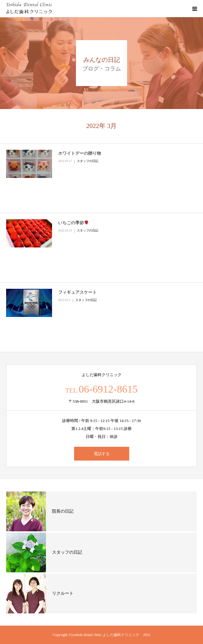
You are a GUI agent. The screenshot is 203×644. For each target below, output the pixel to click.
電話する (102, 454)
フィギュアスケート (77, 292)
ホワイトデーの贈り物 (80, 153)
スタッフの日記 (88, 161)
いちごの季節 (73, 223)
